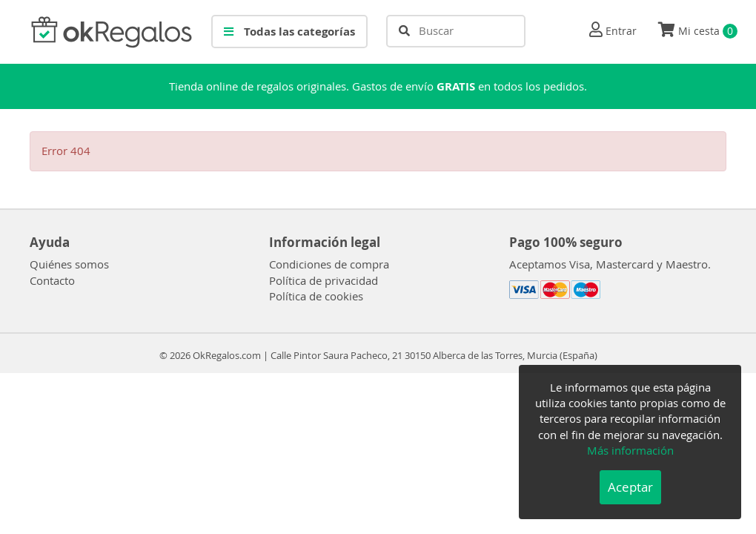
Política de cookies (316, 296)
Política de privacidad (324, 280)
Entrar (621, 31)
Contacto (52, 280)
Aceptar (630, 487)
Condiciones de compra (329, 264)
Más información (630, 450)
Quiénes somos (69, 264)
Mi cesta (698, 30)
